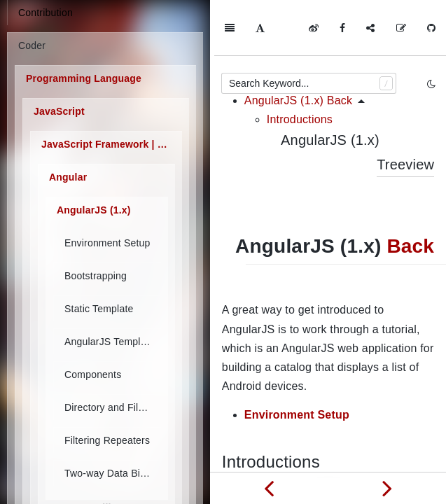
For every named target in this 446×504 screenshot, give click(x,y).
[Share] (370, 28)
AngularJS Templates (112, 342)
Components (93, 374)
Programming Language (84, 78)
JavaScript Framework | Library (112, 144)
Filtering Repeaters (107, 440)
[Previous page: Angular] (269, 488)
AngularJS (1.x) (94, 210)
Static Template (99, 309)
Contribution (46, 13)
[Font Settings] (260, 28)
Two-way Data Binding (113, 473)
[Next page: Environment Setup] (388, 488)
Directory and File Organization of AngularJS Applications (113, 407)
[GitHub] (431, 28)
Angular (68, 177)
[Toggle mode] (431, 84)
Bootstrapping (96, 276)
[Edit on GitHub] (401, 28)
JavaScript (59, 111)
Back (410, 190)
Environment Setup (107, 243)
